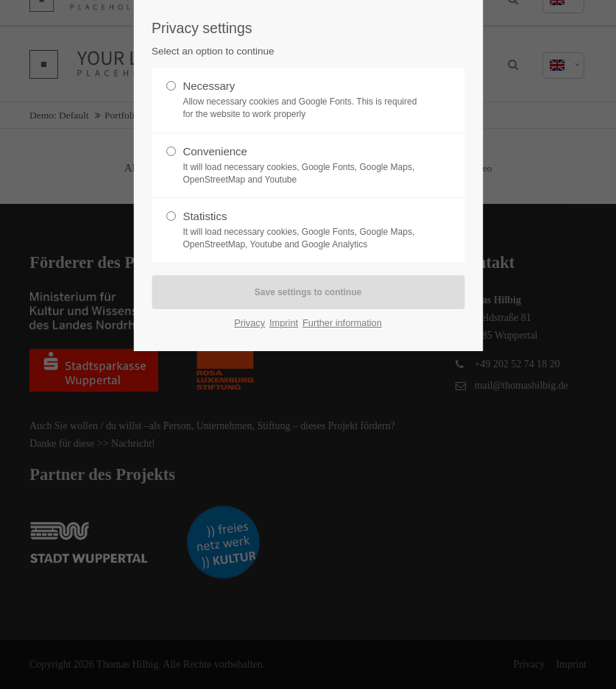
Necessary (302, 100)
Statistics (302, 230)
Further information (342, 323)
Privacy (249, 323)
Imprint (284, 323)
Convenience (302, 166)
